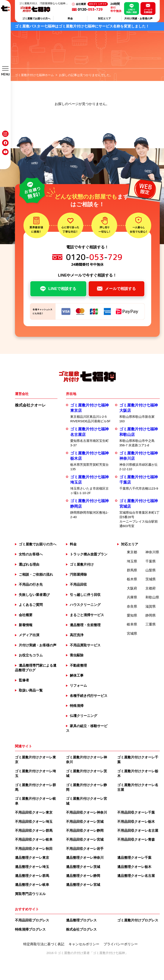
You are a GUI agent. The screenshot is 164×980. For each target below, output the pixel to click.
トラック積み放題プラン (89, 554)
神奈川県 (152, 552)
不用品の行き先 (31, 584)
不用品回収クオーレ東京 (34, 812)
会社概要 (81, 4)
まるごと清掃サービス (87, 615)
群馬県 (132, 570)
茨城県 (151, 579)
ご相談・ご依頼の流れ (36, 574)
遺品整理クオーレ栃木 (134, 867)
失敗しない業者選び (34, 595)
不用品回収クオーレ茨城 (85, 822)
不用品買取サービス (85, 645)
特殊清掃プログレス (30, 929)
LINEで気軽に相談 (132, 11)
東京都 (132, 552)
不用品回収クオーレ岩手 (85, 849)
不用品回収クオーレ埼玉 (34, 822)
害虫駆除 (77, 655)
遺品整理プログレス (81, 920)
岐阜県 (132, 624)
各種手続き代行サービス (89, 696)
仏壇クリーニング (83, 716)
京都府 (151, 588)
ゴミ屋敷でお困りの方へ (36, 19)
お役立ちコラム (31, 655)
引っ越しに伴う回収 (85, 595)
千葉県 (151, 561)
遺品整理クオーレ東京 (32, 858)
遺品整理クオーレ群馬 (32, 876)
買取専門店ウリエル (30, 894)
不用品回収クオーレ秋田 (34, 849)
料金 (70, 19)
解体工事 (77, 675)
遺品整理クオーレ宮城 (83, 885)
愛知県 (132, 615)
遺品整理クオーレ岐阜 (32, 885)
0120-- (93, 9)
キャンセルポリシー (84, 944)
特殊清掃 (77, 706)
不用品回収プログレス (32, 920)
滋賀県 (151, 606)
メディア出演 (29, 635)
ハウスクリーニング (85, 605)
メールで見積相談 (148, 11)
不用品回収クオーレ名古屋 (138, 831)
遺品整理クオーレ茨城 (83, 867)
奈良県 (132, 606)
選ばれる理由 (29, 564)
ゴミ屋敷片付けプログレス (138, 920)
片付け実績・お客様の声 (138, 19)
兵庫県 (132, 597)
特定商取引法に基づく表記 (44, 944)
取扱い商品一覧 (31, 690)
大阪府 (132, 588)
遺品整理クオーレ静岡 (83, 876)
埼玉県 (132, 561)
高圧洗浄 (77, 635)
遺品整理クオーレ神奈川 (85, 858)
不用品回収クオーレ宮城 (85, 839)
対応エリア (104, 19)
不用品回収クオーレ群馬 (34, 831)
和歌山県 (152, 597)
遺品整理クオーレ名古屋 (136, 876)
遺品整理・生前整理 (85, 625)
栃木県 (132, 579)
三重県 (151, 624)
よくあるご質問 (31, 605)
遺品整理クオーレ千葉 (134, 858)
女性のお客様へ (31, 554)
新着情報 (26, 625)
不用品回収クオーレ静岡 (85, 831)
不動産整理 (78, 665)
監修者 (24, 680)
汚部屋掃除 (78, 574)
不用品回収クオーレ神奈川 (86, 812)
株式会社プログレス (81, 929)
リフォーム (78, 685)
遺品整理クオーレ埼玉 (32, 867)
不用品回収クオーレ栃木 (136, 822)
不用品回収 (78, 584)
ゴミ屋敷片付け (82, 564)
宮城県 (132, 633)
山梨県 (151, 570)
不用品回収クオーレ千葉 (136, 812)
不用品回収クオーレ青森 (136, 839)
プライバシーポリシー (121, 944)
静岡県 (151, 615)
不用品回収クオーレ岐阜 (34, 839)
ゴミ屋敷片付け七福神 (109, 953)
